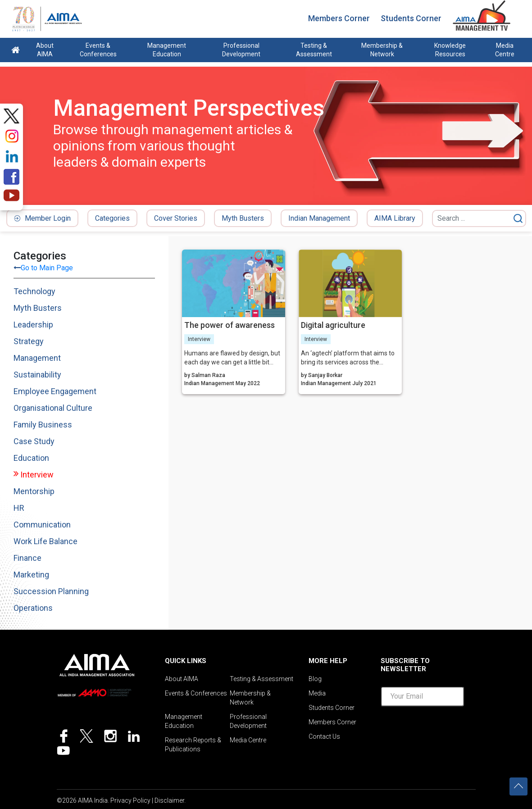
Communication (42, 525)
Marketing (31, 575)
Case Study (34, 441)
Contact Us (324, 736)
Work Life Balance (45, 541)
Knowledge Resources (450, 50)
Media (317, 693)
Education (31, 458)
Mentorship (34, 491)
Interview (37, 475)
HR (19, 508)
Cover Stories (176, 218)
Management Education (167, 50)
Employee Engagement (55, 391)
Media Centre (505, 50)
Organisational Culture (53, 408)
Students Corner (411, 18)
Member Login (42, 218)
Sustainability (37, 375)
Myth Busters (243, 218)
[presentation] (449, 731)
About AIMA (45, 50)
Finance (27, 558)
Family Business (43, 425)
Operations (33, 608)
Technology (34, 291)
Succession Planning (51, 591)
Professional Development (241, 50)
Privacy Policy (130, 800)
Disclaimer (169, 800)
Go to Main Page (47, 268)
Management (37, 358)
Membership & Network (382, 50)
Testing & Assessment (314, 50)
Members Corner (339, 18)
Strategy (29, 341)
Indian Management (319, 218)
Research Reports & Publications (193, 745)
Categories (112, 218)
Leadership (33, 325)
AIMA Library (395, 218)
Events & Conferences (98, 50)
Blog (315, 679)
